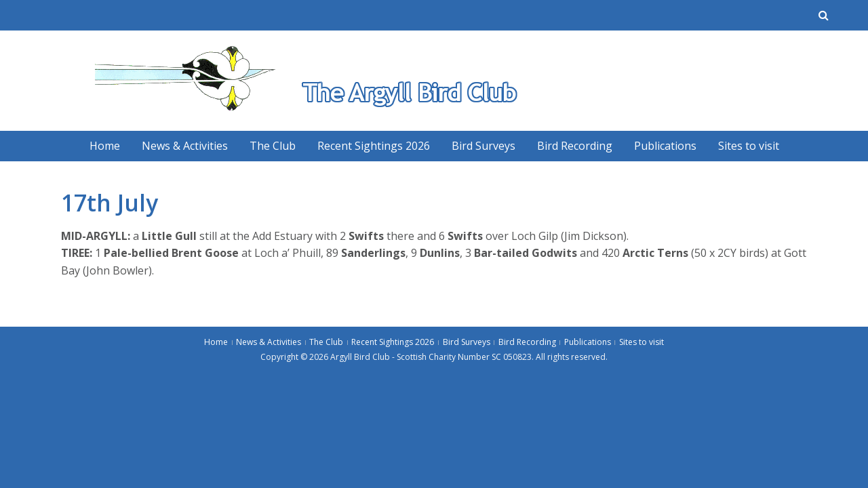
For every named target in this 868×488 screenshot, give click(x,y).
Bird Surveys (484, 146)
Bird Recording (575, 146)
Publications (665, 146)
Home (105, 146)
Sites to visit (749, 146)
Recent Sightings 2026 (374, 146)
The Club (273, 146)
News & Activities (185, 146)
